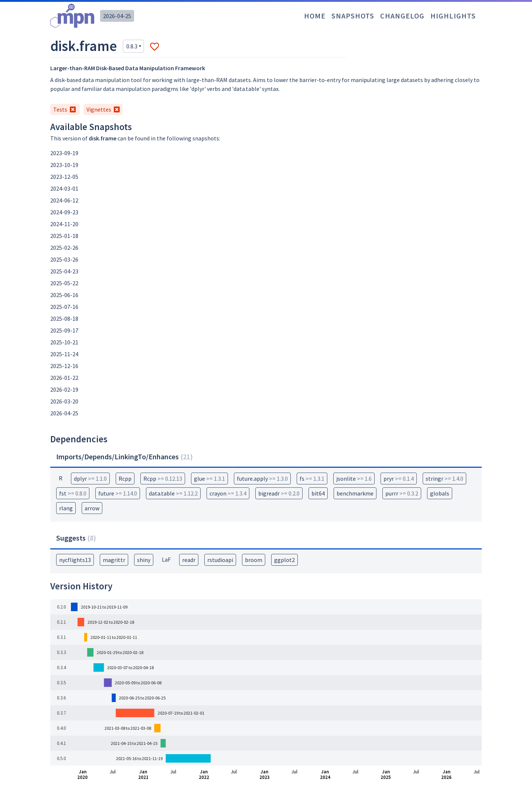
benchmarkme (355, 493)
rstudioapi (220, 560)
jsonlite (354, 479)
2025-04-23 (64, 271)
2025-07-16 (64, 307)
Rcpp (125, 479)
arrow (92, 508)
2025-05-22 (64, 283)
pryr (399, 479)
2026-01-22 (64, 378)
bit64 (318, 493)
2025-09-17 (64, 330)
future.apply (262, 479)
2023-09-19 (64, 153)
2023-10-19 (64, 165)
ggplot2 (284, 560)
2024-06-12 (64, 200)
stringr (444, 479)
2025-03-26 (64, 259)
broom (254, 560)
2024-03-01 (64, 188)
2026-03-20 (64, 401)
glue (209, 479)
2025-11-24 (64, 354)
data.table (173, 493)
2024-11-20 (64, 224)
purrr (402, 493)
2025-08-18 (64, 319)
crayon (228, 493)
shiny (144, 560)
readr (189, 560)
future (118, 493)
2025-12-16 (64, 366)
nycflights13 (75, 560)
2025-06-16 (64, 295)
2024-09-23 (64, 212)
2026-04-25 (117, 16)
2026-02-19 (64, 389)
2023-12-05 (64, 177)
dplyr (90, 479)
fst (73, 493)
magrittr (114, 560)
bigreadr (279, 493)
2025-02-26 (64, 248)
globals (440, 493)
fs (312, 479)
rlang (66, 508)
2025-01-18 (64, 236)
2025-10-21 (64, 342)
